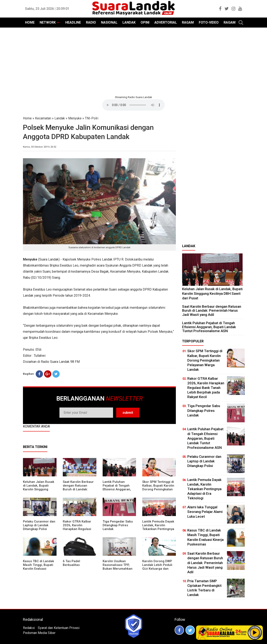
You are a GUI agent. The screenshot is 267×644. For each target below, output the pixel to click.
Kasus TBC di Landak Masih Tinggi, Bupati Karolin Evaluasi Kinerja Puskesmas (38, 567)
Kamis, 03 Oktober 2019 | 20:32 (40, 147)
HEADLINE (73, 22)
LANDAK (129, 22)
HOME (30, 22)
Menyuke (75, 118)
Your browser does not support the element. (133, 105)
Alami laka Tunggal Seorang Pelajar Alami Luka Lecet (205, 512)
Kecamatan (43, 118)
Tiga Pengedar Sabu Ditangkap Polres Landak (118, 525)
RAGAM (188, 22)
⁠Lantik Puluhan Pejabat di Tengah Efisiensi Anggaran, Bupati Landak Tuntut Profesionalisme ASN (118, 489)
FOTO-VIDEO (209, 22)
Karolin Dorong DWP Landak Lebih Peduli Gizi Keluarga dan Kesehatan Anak (157, 567)
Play (255, 633)
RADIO (91, 22)
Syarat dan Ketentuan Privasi (59, 628)
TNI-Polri (92, 118)
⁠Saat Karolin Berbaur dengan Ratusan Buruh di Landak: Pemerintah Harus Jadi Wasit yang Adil (78, 489)
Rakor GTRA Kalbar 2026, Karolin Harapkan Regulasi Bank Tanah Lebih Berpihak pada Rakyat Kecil (79, 531)
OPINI (145, 22)
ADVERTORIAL (166, 22)
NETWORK (48, 22)
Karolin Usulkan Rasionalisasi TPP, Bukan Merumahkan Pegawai (118, 567)
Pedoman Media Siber (39, 633)
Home (27, 118)
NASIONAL (109, 22)
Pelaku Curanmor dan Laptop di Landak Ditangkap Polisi (39, 525)
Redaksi (29, 628)
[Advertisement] (133, 61)
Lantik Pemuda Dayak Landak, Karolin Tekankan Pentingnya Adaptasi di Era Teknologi (158, 529)
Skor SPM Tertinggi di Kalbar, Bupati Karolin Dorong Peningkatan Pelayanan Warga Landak (158, 489)
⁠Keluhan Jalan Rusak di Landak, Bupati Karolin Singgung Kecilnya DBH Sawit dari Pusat (39, 489)
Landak (60, 118)
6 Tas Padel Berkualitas (71, 563)
